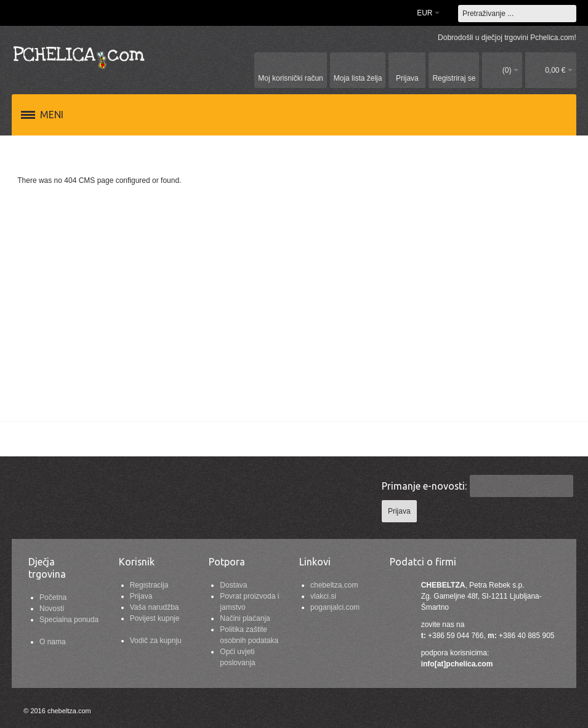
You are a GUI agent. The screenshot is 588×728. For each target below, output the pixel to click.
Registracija (149, 585)
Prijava (141, 596)
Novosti (52, 609)
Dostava (233, 585)
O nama (53, 642)
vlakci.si (323, 596)
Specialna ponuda (69, 620)
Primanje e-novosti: (424, 486)
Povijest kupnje (155, 618)
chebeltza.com (334, 585)
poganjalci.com (335, 607)
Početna (53, 597)
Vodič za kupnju (156, 641)
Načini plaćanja (245, 618)
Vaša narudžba (155, 607)
